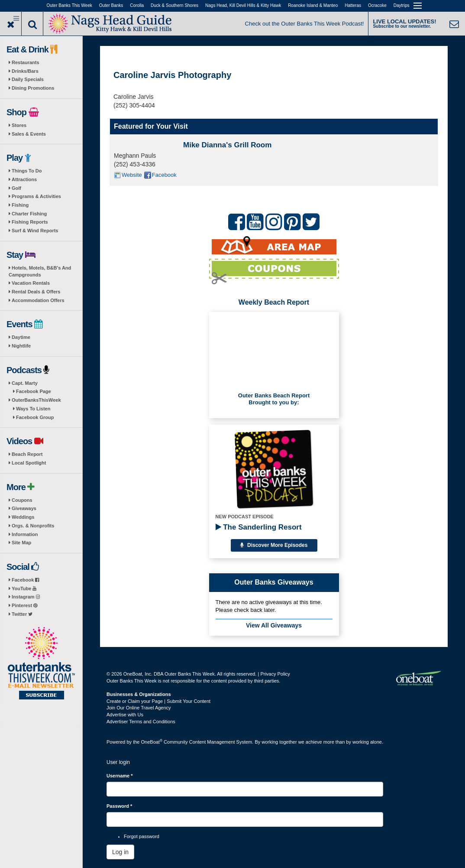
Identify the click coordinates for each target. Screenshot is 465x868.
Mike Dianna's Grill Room (227, 145)
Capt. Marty (25, 383)
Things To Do (27, 171)
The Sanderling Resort (259, 527)
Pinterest (24, 605)
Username (120, 776)
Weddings (23, 517)
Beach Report (27, 454)
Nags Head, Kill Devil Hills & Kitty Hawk (243, 5)
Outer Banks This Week (69, 5)
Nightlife (21, 346)
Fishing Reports (30, 222)
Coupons (22, 500)
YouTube (24, 588)
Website (132, 175)
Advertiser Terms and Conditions (141, 722)
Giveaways (24, 508)
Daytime (21, 337)
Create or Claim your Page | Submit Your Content (158, 701)
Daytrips (402, 5)
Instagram (26, 597)
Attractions (24, 179)
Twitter (22, 614)
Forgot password (142, 836)
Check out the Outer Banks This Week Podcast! (305, 24)
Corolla (137, 5)
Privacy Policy (275, 674)
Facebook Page (34, 391)
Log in (120, 852)
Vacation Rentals (31, 283)
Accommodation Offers (38, 300)
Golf (16, 188)
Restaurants (26, 62)
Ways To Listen (33, 409)
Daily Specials (28, 79)
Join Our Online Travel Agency (139, 708)
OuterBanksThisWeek (36, 400)
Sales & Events (29, 134)
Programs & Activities (36, 196)
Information (25, 534)
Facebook (25, 580)
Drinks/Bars (25, 71)
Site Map (21, 543)
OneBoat (152, 742)
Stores (19, 125)
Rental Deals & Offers (36, 292)
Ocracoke (377, 5)
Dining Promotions (33, 88)
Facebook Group (35, 417)
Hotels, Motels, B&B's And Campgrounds (40, 271)
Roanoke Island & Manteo (313, 5)
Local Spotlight (29, 463)
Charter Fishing (29, 214)
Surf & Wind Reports (35, 231)
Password (119, 806)
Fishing (20, 205)
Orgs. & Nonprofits (33, 526)
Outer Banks (111, 5)
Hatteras (353, 5)
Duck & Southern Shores (174, 5)
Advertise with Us (125, 715)
